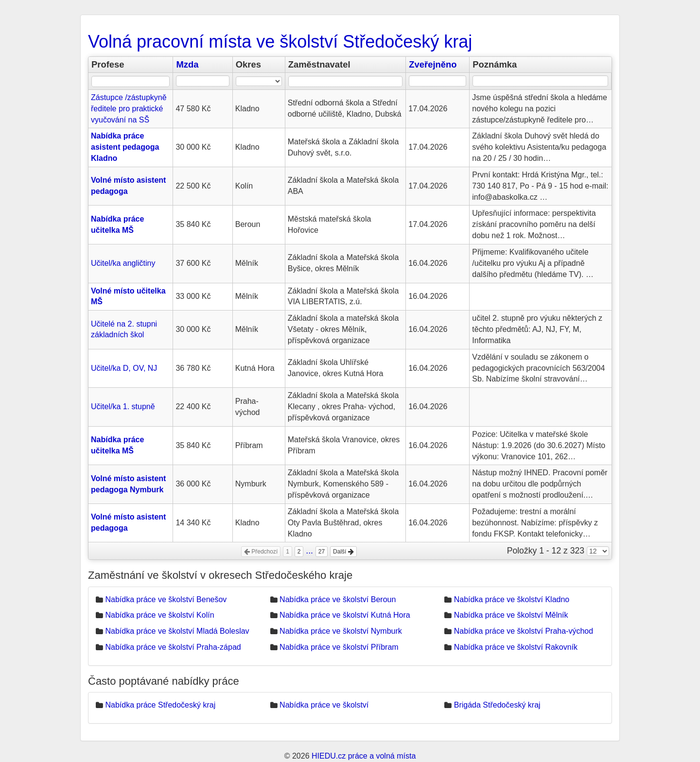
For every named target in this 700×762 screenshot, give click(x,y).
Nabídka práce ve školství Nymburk (341, 631)
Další (343, 552)
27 (322, 552)
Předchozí (261, 552)
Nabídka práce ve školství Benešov (166, 599)
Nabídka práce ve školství (324, 705)
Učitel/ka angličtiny (123, 263)
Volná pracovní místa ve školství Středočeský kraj (280, 42)
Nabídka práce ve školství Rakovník (516, 647)
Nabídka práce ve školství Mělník (511, 615)
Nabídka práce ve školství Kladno (512, 599)
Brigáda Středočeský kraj (497, 705)
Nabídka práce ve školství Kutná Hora (345, 615)
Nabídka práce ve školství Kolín (159, 615)
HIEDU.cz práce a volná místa (364, 756)
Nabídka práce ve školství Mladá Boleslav (177, 631)
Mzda (187, 64)
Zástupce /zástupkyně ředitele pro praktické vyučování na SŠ (129, 109)
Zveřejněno (433, 64)
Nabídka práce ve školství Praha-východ (524, 631)
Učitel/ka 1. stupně (123, 407)
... (309, 551)
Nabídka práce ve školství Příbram (339, 647)
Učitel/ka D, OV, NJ (124, 368)
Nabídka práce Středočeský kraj (160, 705)
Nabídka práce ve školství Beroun (338, 599)
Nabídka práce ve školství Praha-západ (173, 647)
